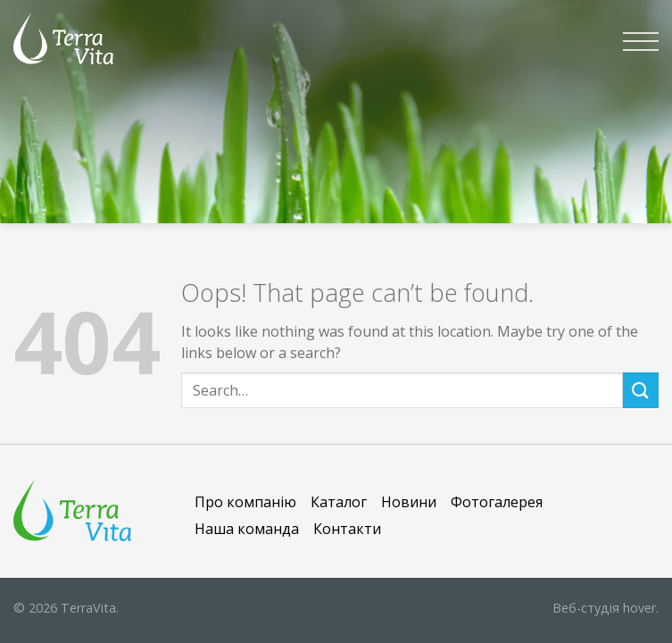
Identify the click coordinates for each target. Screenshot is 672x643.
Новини (409, 502)
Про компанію (245, 502)
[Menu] (641, 41)
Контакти (347, 529)
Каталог (339, 502)
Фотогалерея (497, 502)
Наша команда (247, 529)
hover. (606, 608)
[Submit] (641, 390)
